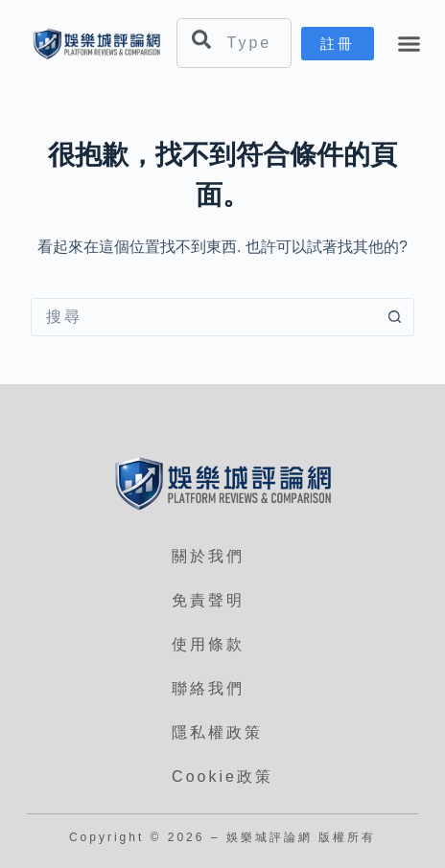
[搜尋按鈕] (394, 317)
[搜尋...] (203, 317)
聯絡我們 (208, 688)
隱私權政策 (217, 732)
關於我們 (208, 556)
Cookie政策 (222, 777)
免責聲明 (208, 600)
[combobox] (234, 43)
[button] (410, 44)
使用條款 (208, 644)
